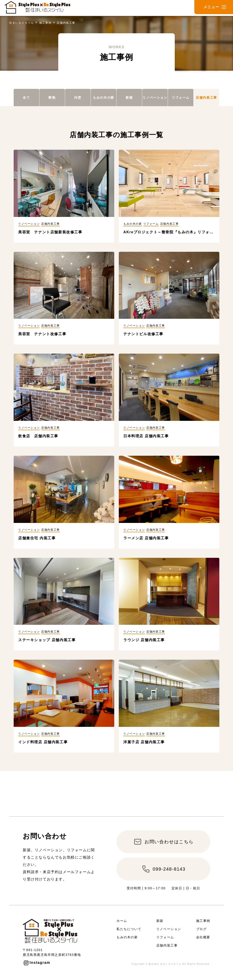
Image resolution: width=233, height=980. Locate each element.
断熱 (52, 98)
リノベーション (155, 98)
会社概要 (203, 937)
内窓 (78, 98)
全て (26, 98)
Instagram (40, 963)
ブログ (201, 929)
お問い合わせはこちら (169, 842)
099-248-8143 (169, 869)
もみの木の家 (104, 98)
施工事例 (203, 921)
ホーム (122, 921)
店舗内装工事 (206, 98)
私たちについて (129, 929)
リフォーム (181, 98)
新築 (129, 98)
